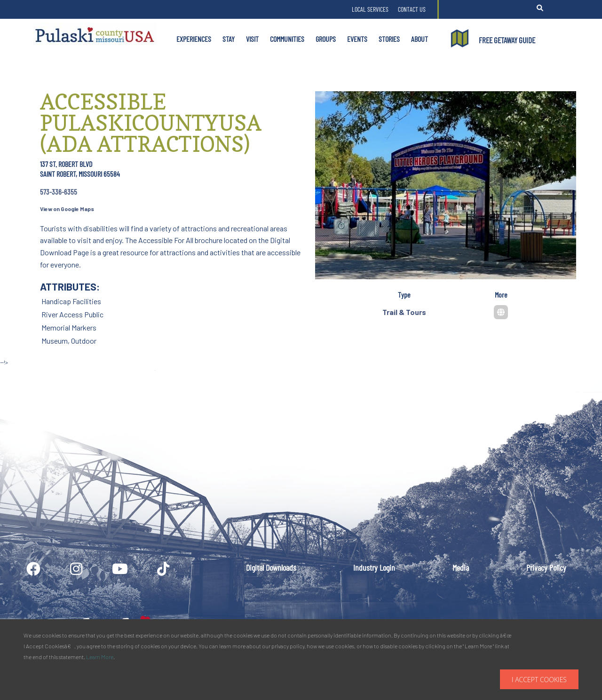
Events (357, 39)
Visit (252, 39)
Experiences (194, 39)
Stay (229, 39)
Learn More (100, 657)
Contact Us (412, 9)
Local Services (370, 9)
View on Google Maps (67, 209)
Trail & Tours (404, 312)
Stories (389, 39)
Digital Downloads (271, 567)
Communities (287, 39)
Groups (326, 39)
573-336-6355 (59, 192)
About (420, 39)
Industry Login (374, 567)
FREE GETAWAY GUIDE (507, 40)
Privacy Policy (546, 567)
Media (461, 567)
